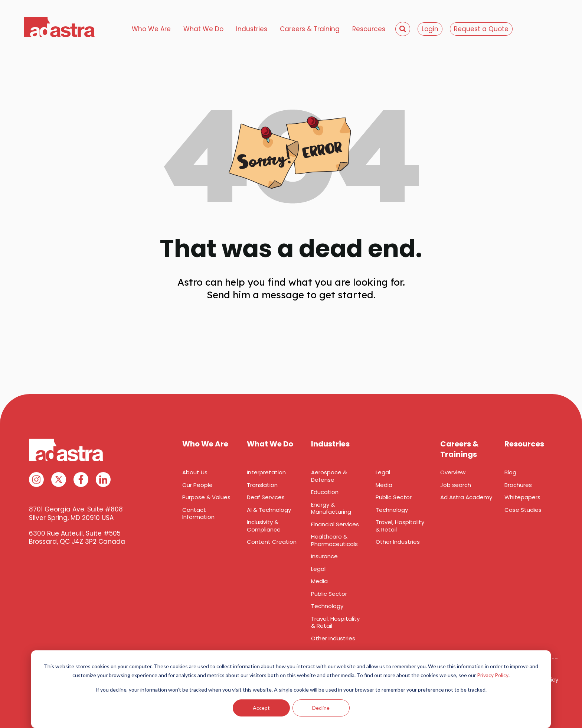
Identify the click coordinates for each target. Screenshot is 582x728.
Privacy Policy (493, 675)
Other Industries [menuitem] (333, 638)
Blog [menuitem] (510, 472)
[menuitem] (403, 29)
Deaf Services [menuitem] (266, 497)
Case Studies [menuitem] (523, 510)
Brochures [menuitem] (518, 485)
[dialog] (291, 689)
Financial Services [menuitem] (335, 524)
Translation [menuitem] (262, 485)
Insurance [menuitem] (324, 556)
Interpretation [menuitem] (266, 472)
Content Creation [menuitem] (272, 542)
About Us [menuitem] (195, 472)
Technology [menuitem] (327, 606)
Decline (321, 708)
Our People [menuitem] (197, 485)
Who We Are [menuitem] (151, 29)
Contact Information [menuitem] (198, 513)
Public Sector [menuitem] (329, 594)
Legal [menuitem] (318, 569)
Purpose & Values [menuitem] (206, 497)
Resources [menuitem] (369, 29)
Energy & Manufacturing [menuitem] (331, 508)
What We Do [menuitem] (203, 29)
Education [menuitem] (325, 492)
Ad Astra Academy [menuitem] (466, 497)
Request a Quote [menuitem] (481, 29)
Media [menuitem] (319, 581)
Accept (261, 708)
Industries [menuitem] (252, 29)
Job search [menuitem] (456, 485)
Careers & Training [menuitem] (310, 29)
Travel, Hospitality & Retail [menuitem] (335, 622)
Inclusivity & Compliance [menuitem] (264, 526)
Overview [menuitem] (453, 472)
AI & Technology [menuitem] (269, 510)
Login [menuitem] (430, 29)
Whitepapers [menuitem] (522, 497)
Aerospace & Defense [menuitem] (329, 476)
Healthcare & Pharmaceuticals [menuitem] (334, 540)
